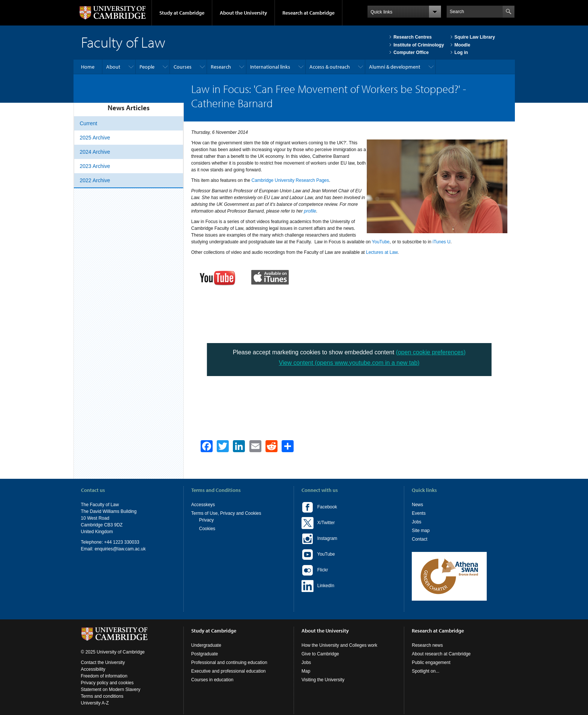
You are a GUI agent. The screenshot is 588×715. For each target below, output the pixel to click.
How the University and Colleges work (339, 645)
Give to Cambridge (320, 654)
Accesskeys (203, 505)
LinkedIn (318, 586)
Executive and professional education (229, 671)
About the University (243, 13)
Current (89, 123)
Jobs (416, 522)
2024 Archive (95, 152)
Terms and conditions (102, 696)
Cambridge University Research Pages (290, 180)
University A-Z (95, 703)
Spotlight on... (425, 671)
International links (270, 67)
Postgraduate (205, 654)
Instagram (319, 539)
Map (306, 671)
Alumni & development (395, 67)
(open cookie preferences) (431, 352)
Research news (427, 645)
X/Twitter (318, 523)
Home (88, 67)
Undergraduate (206, 645)
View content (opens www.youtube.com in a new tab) (349, 363)
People (147, 67)
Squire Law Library (475, 37)
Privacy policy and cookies (107, 683)
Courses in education (212, 680)
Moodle (462, 45)
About (113, 67)
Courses (183, 67)
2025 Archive (95, 138)
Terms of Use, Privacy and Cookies (226, 513)
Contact (419, 539)
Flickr (315, 570)
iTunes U (442, 242)
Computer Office (411, 52)
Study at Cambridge (182, 13)
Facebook (319, 507)
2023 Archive (95, 166)
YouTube (381, 242)
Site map (421, 531)
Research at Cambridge (308, 13)
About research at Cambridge (441, 654)
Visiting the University (323, 680)
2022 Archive (95, 180)
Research (221, 67)
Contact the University (103, 663)
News (417, 505)
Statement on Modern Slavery (111, 690)
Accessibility (93, 669)
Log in (461, 52)
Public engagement (431, 663)
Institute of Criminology (419, 45)
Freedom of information (104, 676)
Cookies (207, 529)
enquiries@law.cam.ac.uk (120, 549)
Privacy (206, 520)
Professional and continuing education (229, 663)
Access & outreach (330, 67)
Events (419, 513)
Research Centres (412, 37)
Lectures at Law (382, 252)
